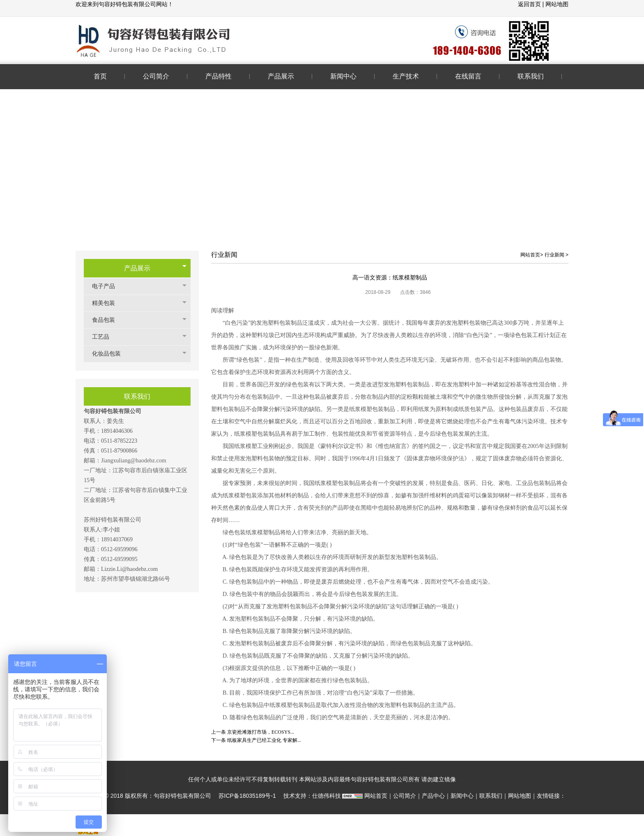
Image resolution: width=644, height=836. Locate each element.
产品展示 (137, 268)
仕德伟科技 (327, 796)
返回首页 (530, 4)
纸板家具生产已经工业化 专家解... (264, 740)
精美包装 (108, 303)
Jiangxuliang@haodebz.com (134, 461)
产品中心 (433, 796)
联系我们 (491, 796)
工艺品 (105, 337)
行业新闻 (554, 255)
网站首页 (530, 255)
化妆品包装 (110, 354)
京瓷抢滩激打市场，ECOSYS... (261, 732)
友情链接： (551, 796)
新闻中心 (462, 796)
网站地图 (557, 4)
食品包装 (108, 320)
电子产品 (108, 286)
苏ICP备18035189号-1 (247, 796)
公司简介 (405, 796)
